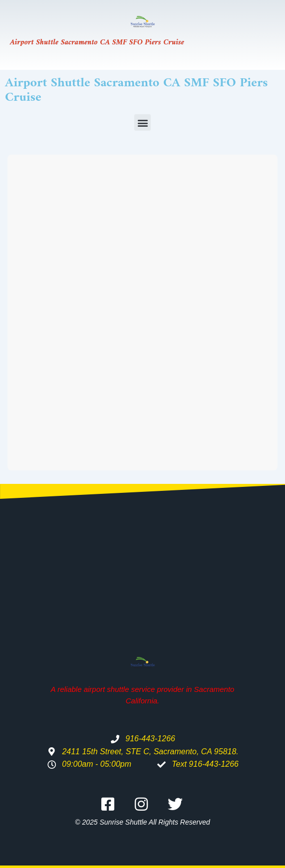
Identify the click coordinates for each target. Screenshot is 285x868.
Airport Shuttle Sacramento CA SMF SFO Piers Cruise (97, 42)
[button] (142, 122)
